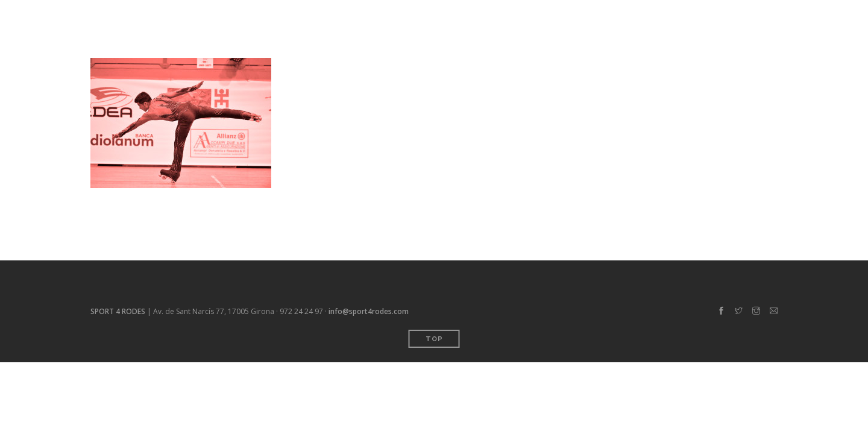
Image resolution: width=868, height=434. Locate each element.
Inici (534, 18)
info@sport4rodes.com (369, 311)
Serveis (579, 18)
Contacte (720, 18)
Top (434, 339)
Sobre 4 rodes (647, 18)
